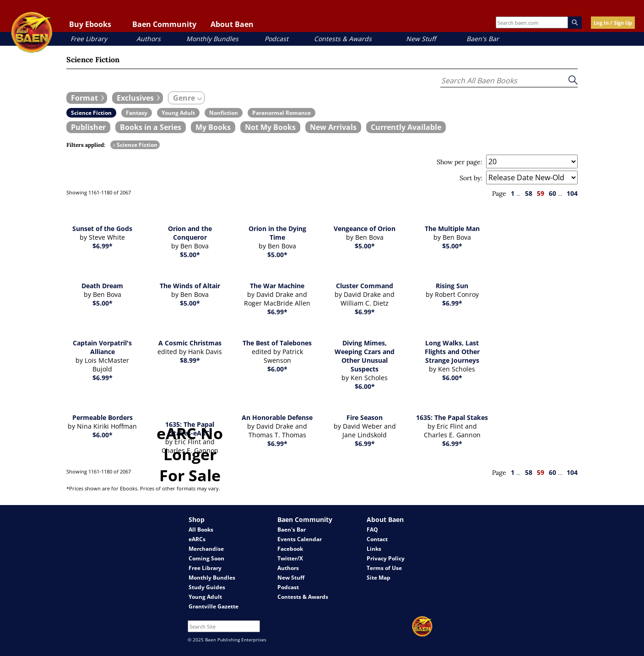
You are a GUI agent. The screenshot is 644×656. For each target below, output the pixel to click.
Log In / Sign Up (613, 23)
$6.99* (103, 246)
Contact (377, 539)
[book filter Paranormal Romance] (281, 113)
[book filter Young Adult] (178, 113)
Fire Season (365, 417)
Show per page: (460, 162)
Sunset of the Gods (102, 229)
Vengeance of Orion (365, 229)
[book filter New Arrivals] (333, 127)
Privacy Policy (386, 558)
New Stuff (421, 39)
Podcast (276, 39)
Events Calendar (300, 539)
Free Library (89, 39)
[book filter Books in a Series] (151, 127)
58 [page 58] (529, 193)
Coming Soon (206, 558)
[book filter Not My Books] (270, 127)
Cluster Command (365, 286)
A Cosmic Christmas (190, 343)
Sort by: (471, 178)
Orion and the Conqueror (190, 233)
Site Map (379, 578)
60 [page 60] (552, 193)
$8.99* (190, 360)
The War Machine (277, 286)
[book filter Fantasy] (137, 113)
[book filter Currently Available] (406, 127)
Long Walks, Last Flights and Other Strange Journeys (452, 352)
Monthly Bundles (212, 39)
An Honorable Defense (277, 417)
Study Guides (207, 587)
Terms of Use (384, 568)
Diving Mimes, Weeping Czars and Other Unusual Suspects (365, 356)
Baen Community (164, 24)
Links (374, 549)
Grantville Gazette (214, 606)
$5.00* (190, 255)
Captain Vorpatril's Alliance (102, 347)
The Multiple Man (452, 229)
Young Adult (205, 597)
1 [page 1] (513, 193)
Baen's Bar (483, 39)
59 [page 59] (541, 193)
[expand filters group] (87, 98)
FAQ (372, 530)
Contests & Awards (343, 39)
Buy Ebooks (90, 24)
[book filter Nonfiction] (224, 113)
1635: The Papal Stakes (452, 417)
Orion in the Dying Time (277, 233)
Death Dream (102, 286)
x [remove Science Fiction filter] (114, 145)
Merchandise (206, 549)
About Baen (232, 24)
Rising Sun (452, 286)
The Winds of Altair (190, 286)
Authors (149, 39)
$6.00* (277, 369)
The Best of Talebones (277, 343)
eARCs (197, 539)
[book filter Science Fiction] (91, 113)
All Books (201, 530)
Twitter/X (290, 558)
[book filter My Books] (213, 127)
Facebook (290, 549)
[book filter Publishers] (88, 127)
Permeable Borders (103, 417)
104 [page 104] (572, 193)
